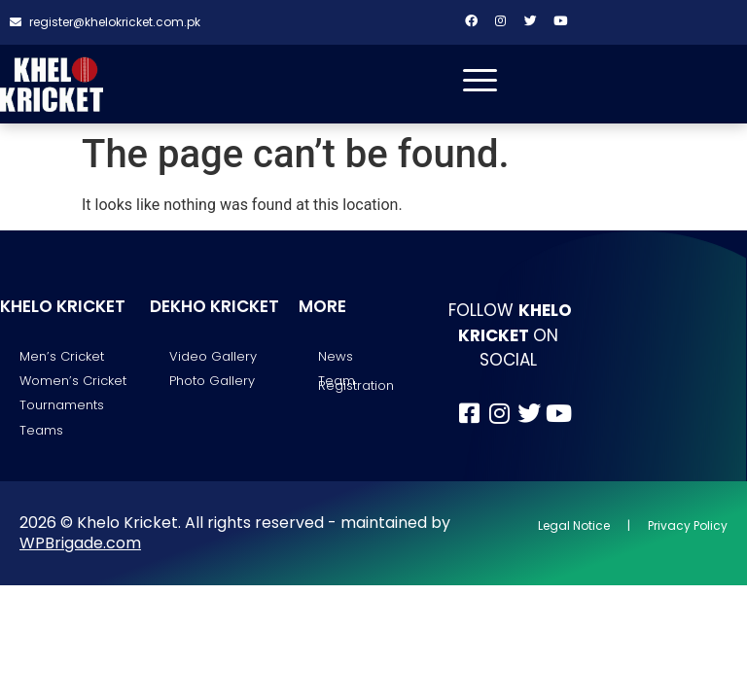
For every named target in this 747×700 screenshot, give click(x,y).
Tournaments (62, 406)
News (336, 356)
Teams (41, 430)
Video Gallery (213, 356)
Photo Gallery (212, 382)
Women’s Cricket (73, 382)
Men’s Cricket (62, 356)
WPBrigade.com (80, 544)
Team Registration (356, 384)
